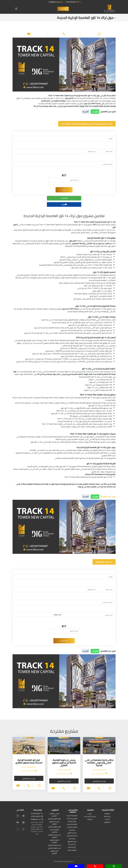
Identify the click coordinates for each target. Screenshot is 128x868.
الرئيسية (107, 814)
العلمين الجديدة (72, 819)
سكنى (90, 814)
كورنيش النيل (72, 850)
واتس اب (95, 112)
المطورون (107, 822)
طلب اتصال (63, 9)
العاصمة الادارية (72, 816)
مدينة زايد (72, 830)
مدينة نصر (72, 839)
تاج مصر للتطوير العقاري (54, 823)
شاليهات (90, 819)
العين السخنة (72, 822)
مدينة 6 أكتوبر (72, 833)
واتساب (64, 198)
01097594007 (73, 2)
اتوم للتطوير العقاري (54, 827)
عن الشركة (107, 817)
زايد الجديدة (72, 844)
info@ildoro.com (56, 2)
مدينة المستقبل (72, 836)
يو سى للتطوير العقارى (54, 815)
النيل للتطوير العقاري (54, 852)
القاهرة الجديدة (72, 824)
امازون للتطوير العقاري (54, 841)
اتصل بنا (107, 819)
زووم (64, 204)
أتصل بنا (86, 112)
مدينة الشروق (72, 842)
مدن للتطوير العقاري (54, 845)
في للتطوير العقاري (54, 848)
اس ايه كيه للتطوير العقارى (54, 836)
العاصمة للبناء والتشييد (54, 831)
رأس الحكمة (72, 847)
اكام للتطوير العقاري (54, 819)
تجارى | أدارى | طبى (90, 817)
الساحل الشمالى (72, 827)
